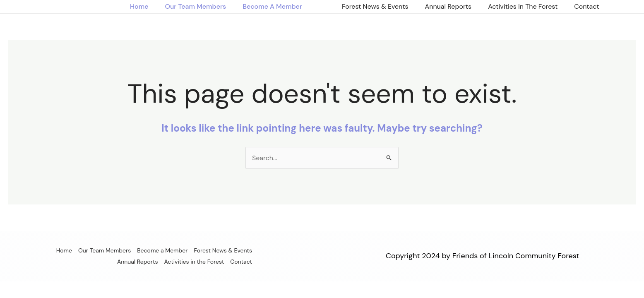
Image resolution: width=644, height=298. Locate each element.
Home (139, 6)
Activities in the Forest (523, 6)
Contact (586, 6)
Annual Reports (448, 6)
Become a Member (272, 6)
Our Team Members (195, 6)
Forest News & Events (375, 6)
